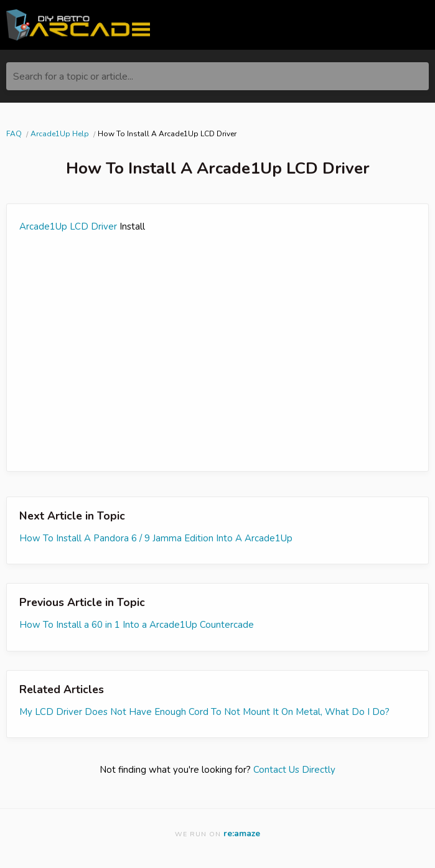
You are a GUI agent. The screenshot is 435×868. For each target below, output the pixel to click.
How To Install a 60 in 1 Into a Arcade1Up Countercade (137, 625)
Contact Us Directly (294, 770)
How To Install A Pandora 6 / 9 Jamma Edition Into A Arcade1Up (156, 538)
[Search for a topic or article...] (217, 76)
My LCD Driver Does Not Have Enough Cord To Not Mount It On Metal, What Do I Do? (204, 712)
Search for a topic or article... (73, 77)
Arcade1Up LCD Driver (68, 226)
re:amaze (242, 833)
